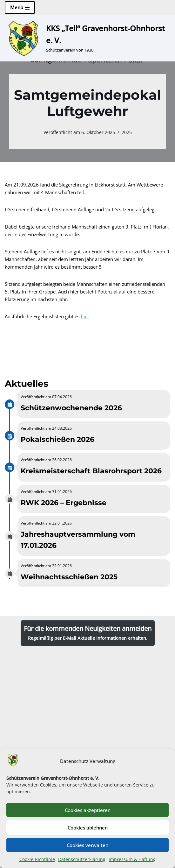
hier (85, 316)
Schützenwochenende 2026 (71, 408)
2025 (127, 132)
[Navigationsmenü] (20, 7)
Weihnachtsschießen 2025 (69, 577)
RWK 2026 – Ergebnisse (64, 503)
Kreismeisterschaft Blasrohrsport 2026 (91, 471)
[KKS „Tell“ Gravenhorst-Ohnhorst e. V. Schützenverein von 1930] (87, 38)
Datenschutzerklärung (82, 859)
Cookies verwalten (87, 845)
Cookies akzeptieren (88, 810)
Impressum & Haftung (132, 859)
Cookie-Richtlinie (37, 859)
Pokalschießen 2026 (57, 439)
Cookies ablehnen (88, 828)
